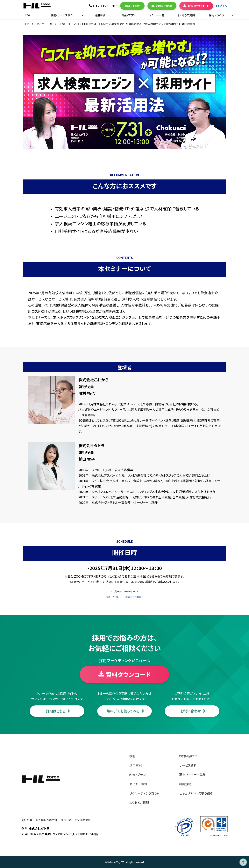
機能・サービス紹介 (62, 15)
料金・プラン (128, 15)
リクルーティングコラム (144, 793)
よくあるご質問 (186, 15)
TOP (28, 15)
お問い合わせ (164, 6)
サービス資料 (188, 765)
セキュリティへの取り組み (196, 793)
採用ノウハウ (217, 15)
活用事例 (100, 15)
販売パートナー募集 (192, 775)
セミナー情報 (138, 784)
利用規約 (185, 784)
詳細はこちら (56, 711)
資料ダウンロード (198, 6)
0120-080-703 (105, 6)
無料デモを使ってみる (123, 711)
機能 (132, 756)
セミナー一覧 (157, 15)
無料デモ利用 (132, 6)
